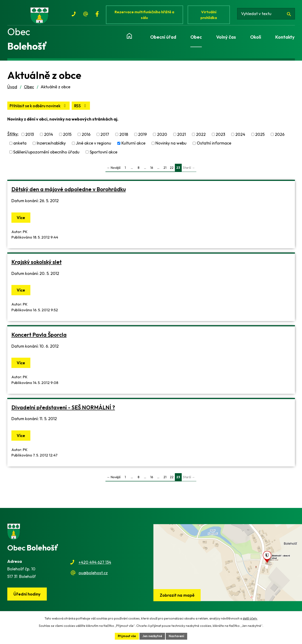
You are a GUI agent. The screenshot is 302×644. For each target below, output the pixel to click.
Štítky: (13, 138)
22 (172, 172)
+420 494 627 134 (95, 566)
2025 (260, 138)
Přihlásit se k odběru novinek (62, 110)
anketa (20, 147)
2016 (86, 138)
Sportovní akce (104, 156)
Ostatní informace (214, 147)
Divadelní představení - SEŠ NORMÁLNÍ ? (63, 411)
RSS (17, 110)
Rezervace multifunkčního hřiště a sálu (146, 15)
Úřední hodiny (28, 598)
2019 (142, 138)
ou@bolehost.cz (93, 577)
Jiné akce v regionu (93, 147)
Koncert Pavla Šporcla (39, 339)
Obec (29, 90)
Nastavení (178, 636)
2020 (162, 138)
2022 (201, 138)
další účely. (250, 618)
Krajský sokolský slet (37, 266)
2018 (124, 138)
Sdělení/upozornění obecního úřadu (46, 156)
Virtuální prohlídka (211, 15)
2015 (67, 138)
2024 (240, 138)
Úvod (12, 90)
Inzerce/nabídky (51, 147)
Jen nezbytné (153, 636)
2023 (220, 138)
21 (165, 172)
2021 (181, 138)
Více (22, 221)
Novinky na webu (171, 147)
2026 (280, 138)
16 (152, 172)
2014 (49, 138)
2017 (105, 138)
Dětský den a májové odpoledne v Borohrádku (69, 193)
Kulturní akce (133, 147)
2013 (30, 138)
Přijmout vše (126, 636)
